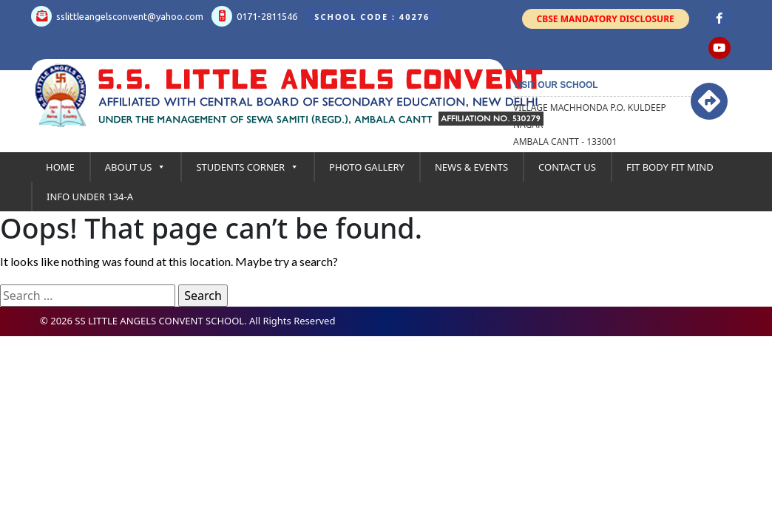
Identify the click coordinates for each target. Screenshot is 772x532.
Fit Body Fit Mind (670, 167)
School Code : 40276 (372, 17)
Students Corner (247, 167)
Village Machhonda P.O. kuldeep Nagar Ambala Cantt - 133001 (590, 125)
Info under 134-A (90, 197)
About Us (136, 167)
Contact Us (567, 167)
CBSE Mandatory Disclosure (606, 19)
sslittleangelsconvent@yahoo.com (117, 16)
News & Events (471, 167)
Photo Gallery (367, 167)
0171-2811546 (254, 16)
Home (60, 167)
